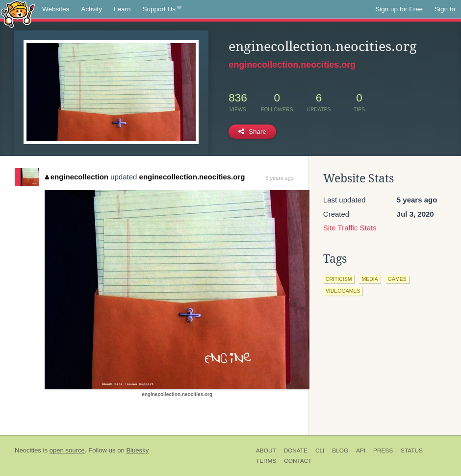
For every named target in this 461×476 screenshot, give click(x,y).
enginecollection (77, 177)
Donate (296, 451)
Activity (91, 9)
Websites (56, 9)
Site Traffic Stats (350, 228)
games (397, 279)
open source (67, 450)
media (370, 279)
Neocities (28, 450)
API (361, 451)
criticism (339, 279)
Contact (298, 461)
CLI (320, 451)
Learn (122, 9)
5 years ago (279, 178)
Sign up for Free (399, 9)
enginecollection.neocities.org (292, 65)
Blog (340, 451)
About (266, 451)
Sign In (445, 9)
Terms (266, 461)
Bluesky (137, 450)
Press (383, 451)
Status (412, 451)
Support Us (162, 9)
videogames (343, 291)
